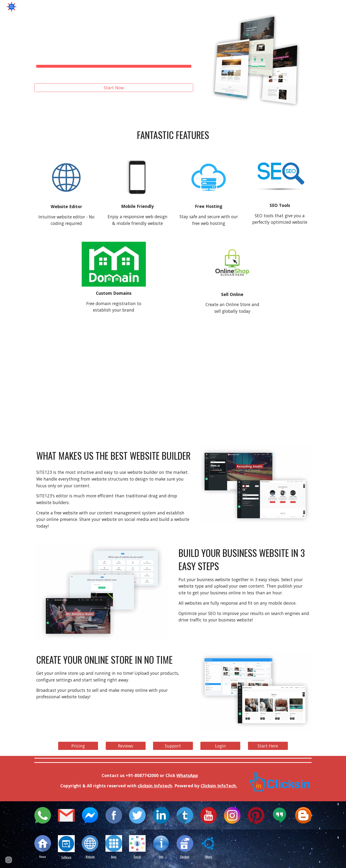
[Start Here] (268, 746)
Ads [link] (278, 7)
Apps (114, 857)
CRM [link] (139, 7)
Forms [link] (256, 7)
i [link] (62, 7)
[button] (340, 7)
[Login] (220, 746)
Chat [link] (187, 7)
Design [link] (163, 7)
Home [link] (48, 7)
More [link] (321, 7)
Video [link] (232, 7)
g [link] (77, 7)
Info (161, 857)
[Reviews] (126, 746)
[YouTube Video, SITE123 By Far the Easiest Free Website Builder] (173, 382)
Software (66, 857)
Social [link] (96, 7)
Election (185, 857)
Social (137, 857)
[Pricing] (78, 746)
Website (90, 857)
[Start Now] (114, 88)
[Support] (173, 746)
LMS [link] (299, 7)
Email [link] (209, 7)
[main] (114, 48)
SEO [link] (118, 7)
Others (208, 857)
